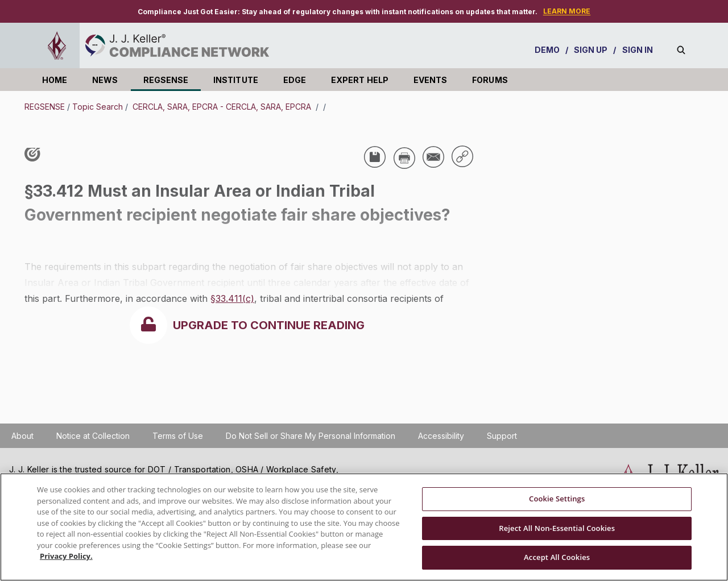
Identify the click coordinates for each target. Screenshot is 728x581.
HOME (55, 80)
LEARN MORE (567, 11)
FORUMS (490, 80)
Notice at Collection (93, 436)
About (22, 436)
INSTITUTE (236, 80)
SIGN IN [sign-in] (638, 50)
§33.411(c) (232, 298)
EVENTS (430, 80)
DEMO (547, 50)
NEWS (105, 80)
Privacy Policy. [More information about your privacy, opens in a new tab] (66, 556)
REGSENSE (166, 80)
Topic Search (98, 107)
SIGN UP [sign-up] (591, 50)
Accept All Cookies (557, 557)
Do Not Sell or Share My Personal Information (311, 436)
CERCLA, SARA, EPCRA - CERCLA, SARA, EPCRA (222, 107)
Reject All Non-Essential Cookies (557, 528)
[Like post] (35, 154)
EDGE (295, 80)
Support (502, 436)
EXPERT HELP (360, 80)
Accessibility (441, 436)
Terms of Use (178, 436)
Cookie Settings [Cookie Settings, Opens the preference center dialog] (557, 499)
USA (42, 235)
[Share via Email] (433, 157)
